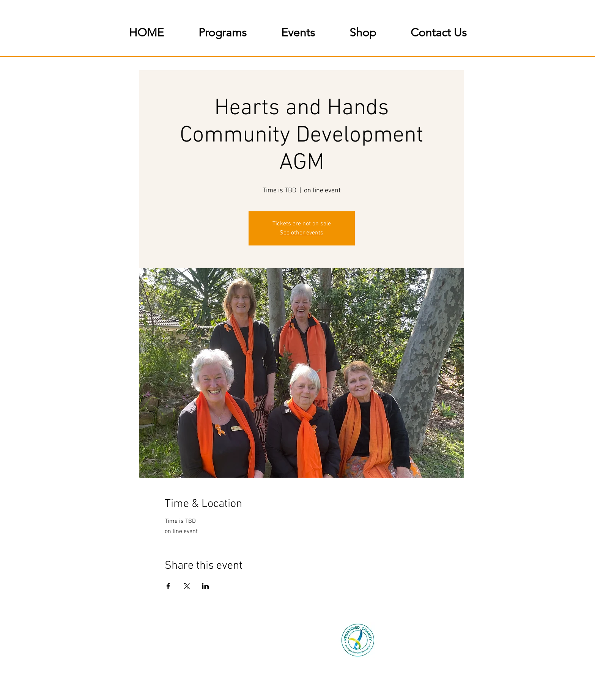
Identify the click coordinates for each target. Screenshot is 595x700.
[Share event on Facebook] (168, 586)
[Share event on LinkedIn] (205, 586)
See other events (301, 233)
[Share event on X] (187, 586)
